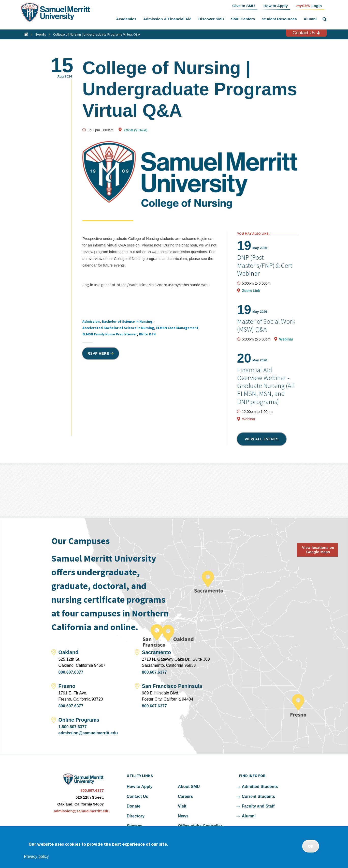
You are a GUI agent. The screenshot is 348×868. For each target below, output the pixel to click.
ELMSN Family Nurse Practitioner (110, 334)
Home (26, 34)
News (183, 816)
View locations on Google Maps (318, 550)
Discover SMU (211, 19)
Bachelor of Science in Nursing (127, 321)
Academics (126, 19)
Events (41, 34)
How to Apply (140, 787)
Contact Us (306, 33)
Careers (185, 796)
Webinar (286, 339)
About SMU (189, 787)
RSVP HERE (98, 353)
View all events (262, 439)
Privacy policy (36, 856)
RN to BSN (147, 334)
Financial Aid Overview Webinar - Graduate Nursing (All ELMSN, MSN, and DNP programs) (266, 386)
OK (311, 846)
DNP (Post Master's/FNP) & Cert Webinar (265, 265)
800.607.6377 (71, 672)
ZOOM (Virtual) (136, 130)
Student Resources (279, 19)
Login (309, 5)
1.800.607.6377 (73, 727)
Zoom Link (251, 291)
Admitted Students (260, 787)
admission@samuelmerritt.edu (88, 733)
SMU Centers (243, 19)
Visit (182, 806)
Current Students (258, 796)
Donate (134, 806)
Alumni (310, 19)
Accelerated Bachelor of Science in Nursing (118, 328)
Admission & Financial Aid (167, 19)
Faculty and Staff (258, 806)
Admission (91, 321)
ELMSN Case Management (177, 328)
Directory (136, 816)
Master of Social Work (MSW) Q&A (266, 325)
